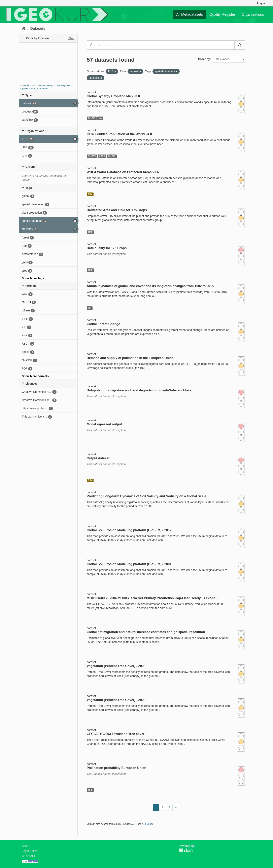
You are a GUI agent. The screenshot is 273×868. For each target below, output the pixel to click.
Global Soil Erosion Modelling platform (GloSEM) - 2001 (129, 564)
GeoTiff (92, 118)
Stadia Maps (29, 85)
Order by (204, 59)
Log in (261, 3)
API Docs (147, 824)
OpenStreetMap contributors (34, 89)
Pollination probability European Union (116, 768)
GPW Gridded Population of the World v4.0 (119, 134)
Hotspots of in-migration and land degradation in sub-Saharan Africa (139, 390)
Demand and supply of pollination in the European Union (130, 358)
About (26, 846)
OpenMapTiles (63, 85)
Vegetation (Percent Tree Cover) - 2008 (116, 666)
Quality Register (222, 14)
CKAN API (28, 856)
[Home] (24, 29)
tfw (100, 118)
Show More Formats (35, 376)
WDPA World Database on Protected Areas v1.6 (123, 172)
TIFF (90, 232)
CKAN (186, 850)
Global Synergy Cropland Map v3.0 (113, 96)
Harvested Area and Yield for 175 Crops (117, 210)
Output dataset (98, 458)
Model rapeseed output (104, 424)
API (134, 824)
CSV (90, 194)
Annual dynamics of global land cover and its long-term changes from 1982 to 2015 (150, 286)
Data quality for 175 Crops (107, 248)
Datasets (38, 29)
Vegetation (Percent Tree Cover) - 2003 (116, 700)
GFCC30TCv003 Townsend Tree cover (116, 734)
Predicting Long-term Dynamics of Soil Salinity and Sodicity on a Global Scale (146, 496)
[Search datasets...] (161, 45)
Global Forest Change (103, 324)
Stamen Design (45, 85)
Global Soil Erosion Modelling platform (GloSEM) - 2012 (129, 530)
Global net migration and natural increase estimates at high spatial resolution (146, 632)
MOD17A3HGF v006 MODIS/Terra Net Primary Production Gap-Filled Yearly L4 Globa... (152, 598)
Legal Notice (30, 851)
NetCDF (92, 156)
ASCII (102, 156)
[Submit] (240, 45)
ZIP (90, 308)
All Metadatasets (190, 14)
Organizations (253, 14)
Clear (71, 38)
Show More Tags (33, 278)
